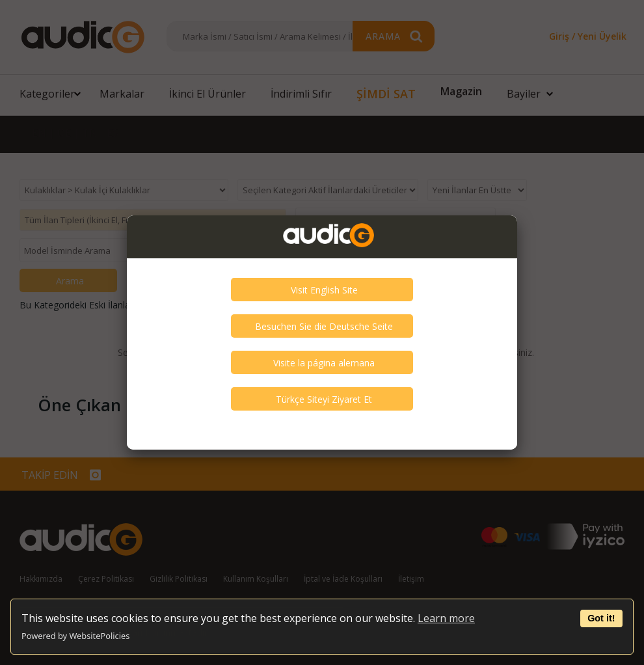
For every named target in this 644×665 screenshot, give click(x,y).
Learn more (446, 618)
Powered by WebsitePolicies (75, 636)
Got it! (601, 618)
